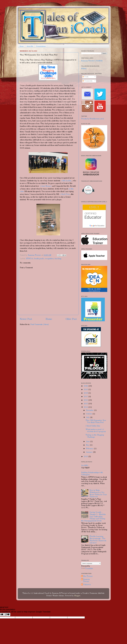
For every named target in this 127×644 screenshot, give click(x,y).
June (88, 442)
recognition (49, 259)
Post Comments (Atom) (40, 325)
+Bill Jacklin (66, 181)
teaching (58, 259)
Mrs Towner (88, 576)
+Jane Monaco (46, 186)
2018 (86, 393)
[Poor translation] (7, 615)
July (88, 417)
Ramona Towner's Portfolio (92, 61)
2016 (86, 400)
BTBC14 (29, 259)
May (88, 445)
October (89, 414)
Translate (87, 569)
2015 (86, 404)
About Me (30, 46)
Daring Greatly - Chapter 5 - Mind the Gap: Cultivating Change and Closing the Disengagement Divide (93, 517)
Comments (87, 81)
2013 (86, 457)
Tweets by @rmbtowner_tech (92, 119)
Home (22, 46)
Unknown (87, 585)
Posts (86, 77)
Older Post (71, 319)
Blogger (77, 596)
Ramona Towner (86, 581)
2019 (86, 390)
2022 (86, 386)
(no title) (85, 465)
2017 (86, 397)
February (90, 449)
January (90, 452)
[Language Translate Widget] (91, 563)
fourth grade (39, 259)
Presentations (41, 46)
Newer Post (26, 319)
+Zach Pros (65, 194)
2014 (86, 407)
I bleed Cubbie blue (93, 426)
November (90, 410)
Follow (84, 69)
